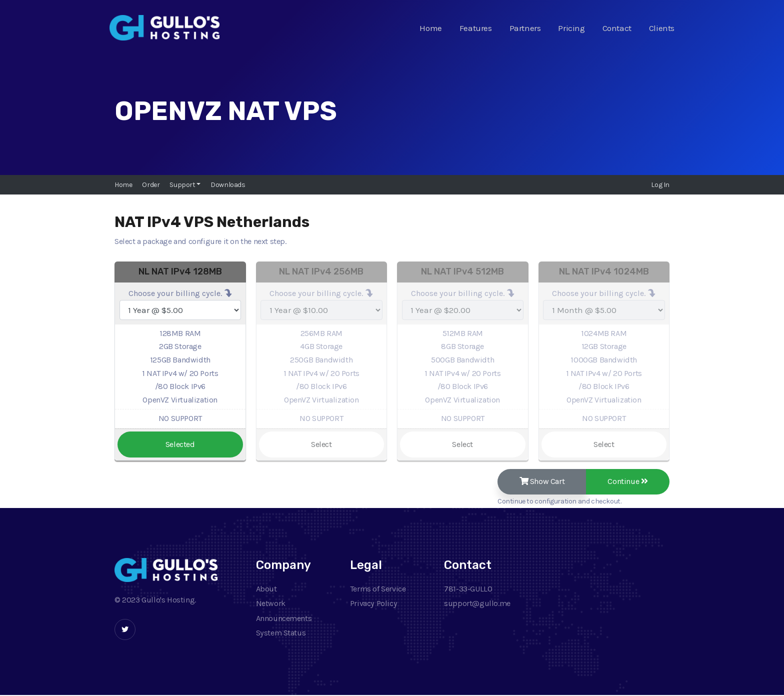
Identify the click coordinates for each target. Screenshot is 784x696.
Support (183, 185)
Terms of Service (378, 589)
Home (430, 28)
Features (476, 28)
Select (321, 444)
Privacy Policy (373, 604)
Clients (662, 28)
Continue (627, 482)
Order (151, 185)
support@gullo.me (477, 604)
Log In (660, 185)
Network (271, 604)
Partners (525, 28)
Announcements (284, 619)
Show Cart (540, 482)
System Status (281, 634)
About (266, 589)
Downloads (228, 185)
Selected (180, 444)
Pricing (571, 28)
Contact (617, 28)
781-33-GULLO (468, 589)
